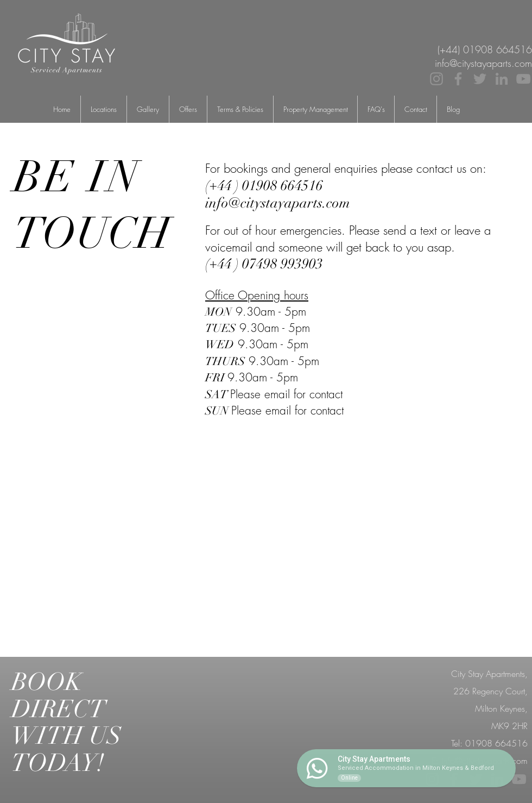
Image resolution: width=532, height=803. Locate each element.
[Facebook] (458, 79)
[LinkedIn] (502, 79)
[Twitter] (480, 79)
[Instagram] (436, 79)
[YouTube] (523, 79)
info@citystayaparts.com (484, 761)
